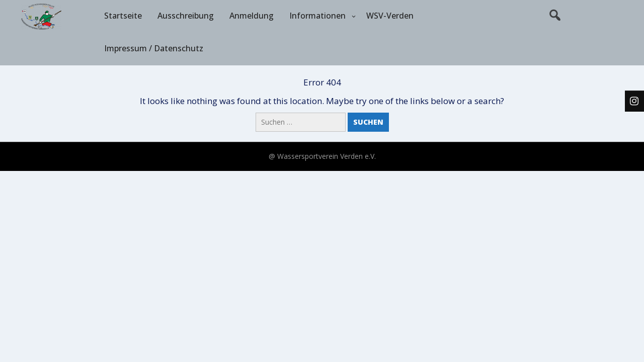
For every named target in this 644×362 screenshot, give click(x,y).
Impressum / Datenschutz (154, 48)
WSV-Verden (390, 16)
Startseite (123, 16)
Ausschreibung (186, 16)
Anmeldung (252, 16)
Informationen (317, 16)
